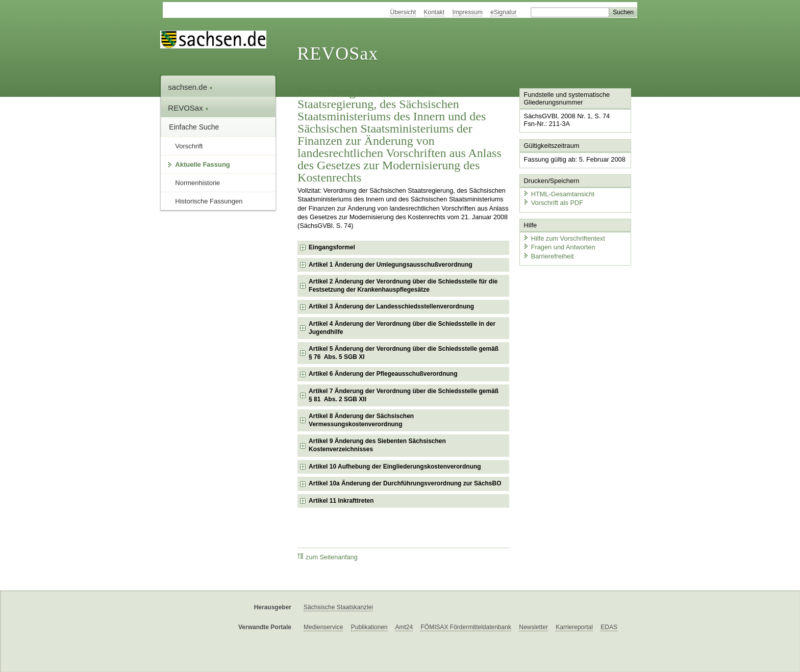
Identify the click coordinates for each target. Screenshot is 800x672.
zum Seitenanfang (328, 557)
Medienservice (323, 627)
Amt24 (404, 627)
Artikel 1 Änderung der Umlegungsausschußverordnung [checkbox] (391, 265)
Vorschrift (189, 146)
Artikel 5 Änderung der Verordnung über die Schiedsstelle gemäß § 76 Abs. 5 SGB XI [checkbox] (404, 353)
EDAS (609, 627)
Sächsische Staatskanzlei (338, 607)
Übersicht (403, 12)
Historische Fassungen (209, 201)
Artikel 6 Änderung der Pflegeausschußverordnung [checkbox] (383, 374)
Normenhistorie (197, 183)
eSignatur (503, 12)
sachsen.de (190, 87)
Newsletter (533, 627)
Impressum (468, 12)
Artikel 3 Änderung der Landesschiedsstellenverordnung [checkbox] (391, 306)
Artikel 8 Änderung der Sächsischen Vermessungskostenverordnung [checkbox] (361, 420)
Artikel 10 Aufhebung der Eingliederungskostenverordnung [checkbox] (395, 467)
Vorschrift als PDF (553, 203)
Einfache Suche (194, 127)
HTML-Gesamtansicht (559, 194)
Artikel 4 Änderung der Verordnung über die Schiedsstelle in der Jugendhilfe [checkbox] (402, 328)
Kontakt (434, 12)
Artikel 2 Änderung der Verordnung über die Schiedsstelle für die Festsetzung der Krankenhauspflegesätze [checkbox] (403, 286)
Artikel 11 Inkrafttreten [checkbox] (341, 501)
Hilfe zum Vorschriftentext (564, 238)
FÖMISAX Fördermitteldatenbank (466, 627)
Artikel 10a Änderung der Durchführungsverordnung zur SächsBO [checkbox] (405, 483)
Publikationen (369, 627)
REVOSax (337, 54)
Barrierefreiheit (548, 256)
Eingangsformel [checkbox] (332, 247)
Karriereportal (574, 627)
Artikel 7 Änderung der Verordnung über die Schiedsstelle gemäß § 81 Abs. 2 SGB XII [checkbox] (404, 395)
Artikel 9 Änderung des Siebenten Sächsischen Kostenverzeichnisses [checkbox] (377, 445)
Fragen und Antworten (559, 247)
